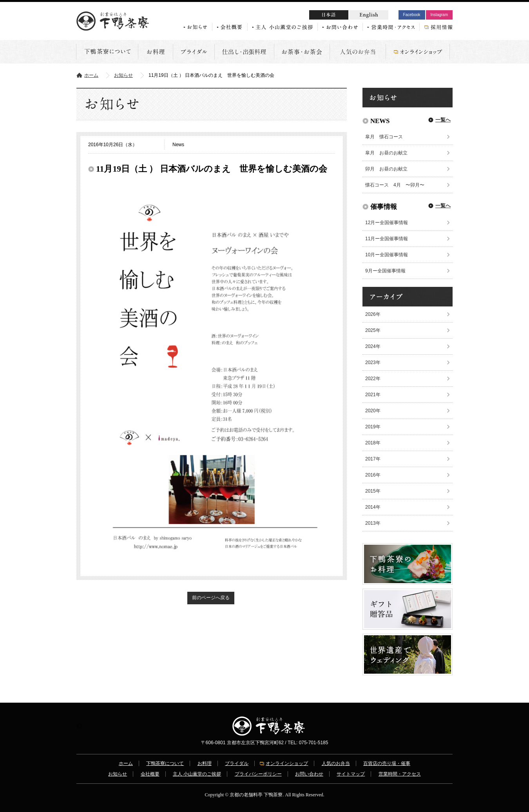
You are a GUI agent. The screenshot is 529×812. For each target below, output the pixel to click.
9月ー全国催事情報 (385, 271)
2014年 (373, 507)
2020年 (373, 411)
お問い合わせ (309, 774)
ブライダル (237, 763)
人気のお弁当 (336, 763)
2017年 (373, 459)
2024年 (373, 346)
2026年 (373, 314)
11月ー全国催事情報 (387, 239)
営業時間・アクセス (400, 774)
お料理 (205, 763)
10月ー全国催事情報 (387, 255)
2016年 (373, 475)
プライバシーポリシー (258, 774)
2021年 (373, 395)
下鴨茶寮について (165, 763)
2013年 (373, 523)
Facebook (412, 15)
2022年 (373, 379)
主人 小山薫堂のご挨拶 (197, 774)
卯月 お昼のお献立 (389, 169)
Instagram (439, 15)
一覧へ (443, 120)
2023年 (373, 362)
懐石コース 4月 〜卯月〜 (395, 185)
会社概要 (150, 774)
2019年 (373, 427)
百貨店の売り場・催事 (387, 763)
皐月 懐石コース (384, 137)
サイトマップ (351, 774)
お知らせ (123, 75)
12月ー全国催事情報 (387, 223)
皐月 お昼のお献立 (386, 153)
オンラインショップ (287, 763)
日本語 (344, 16)
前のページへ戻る (211, 598)
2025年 (373, 330)
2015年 (373, 491)
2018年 (373, 443)
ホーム (91, 75)
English (369, 15)
